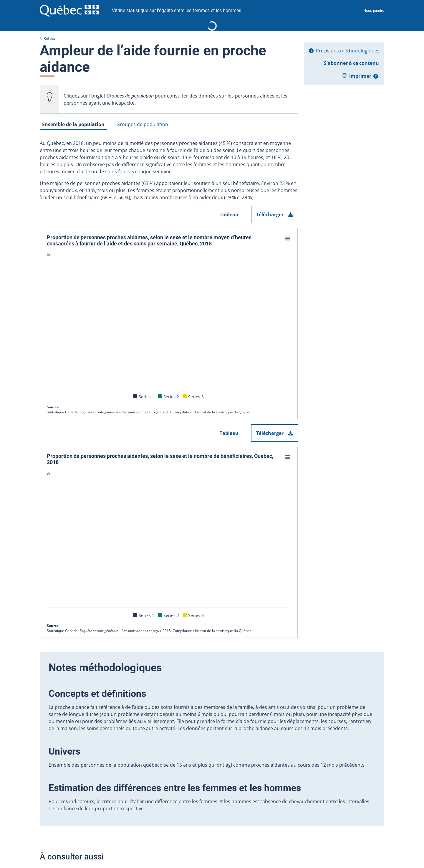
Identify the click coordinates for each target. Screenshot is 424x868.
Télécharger (275, 214)
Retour (50, 38)
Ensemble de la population (73, 124)
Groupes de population (142, 124)
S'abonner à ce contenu (351, 63)
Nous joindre (374, 10)
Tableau (229, 214)
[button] (376, 76)
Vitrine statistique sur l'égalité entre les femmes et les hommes (177, 10)
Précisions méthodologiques (348, 51)
